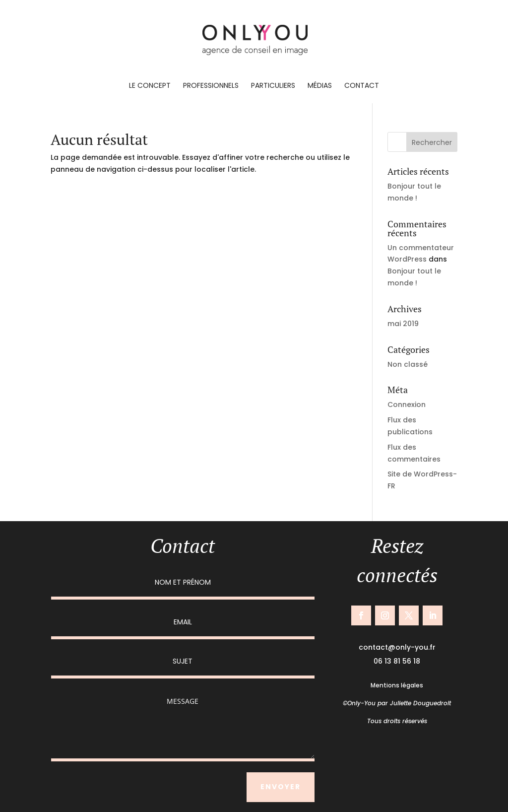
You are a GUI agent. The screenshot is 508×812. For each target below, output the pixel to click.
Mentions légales (397, 685)
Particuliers (273, 86)
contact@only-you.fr (397, 647)
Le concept (150, 86)
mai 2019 (403, 324)
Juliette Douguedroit (420, 703)
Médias (320, 86)
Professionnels (211, 86)
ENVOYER (281, 787)
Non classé (408, 364)
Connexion (407, 405)
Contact (362, 86)
